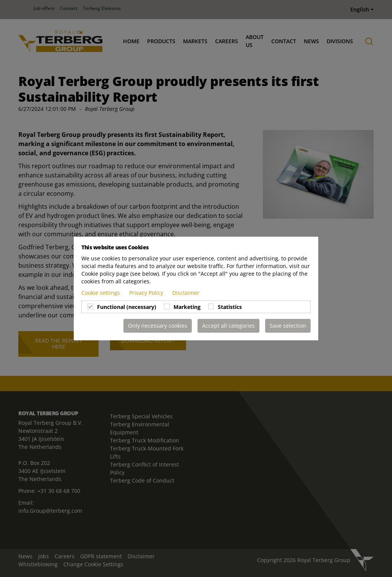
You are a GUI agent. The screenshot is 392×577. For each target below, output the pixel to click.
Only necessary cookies (158, 326)
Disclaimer (186, 293)
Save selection (288, 326)
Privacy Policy (147, 293)
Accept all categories (228, 326)
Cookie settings (101, 293)
